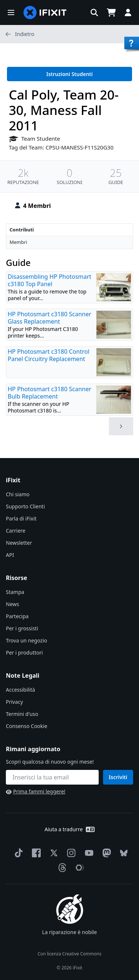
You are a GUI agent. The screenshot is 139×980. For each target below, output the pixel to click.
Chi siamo (18, 494)
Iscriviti (118, 777)
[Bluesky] (122, 853)
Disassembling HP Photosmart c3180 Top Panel (50, 280)
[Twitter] (52, 853)
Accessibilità (21, 690)
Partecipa (17, 616)
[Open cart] (111, 12)
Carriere (16, 531)
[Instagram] (70, 853)
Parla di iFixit (21, 518)
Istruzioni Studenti (69, 74)
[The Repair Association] (78, 868)
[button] (11, 12)
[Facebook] (35, 853)
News (12, 604)
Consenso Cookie (27, 726)
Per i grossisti (22, 628)
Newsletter (19, 543)
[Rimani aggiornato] (52, 777)
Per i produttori (24, 653)
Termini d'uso (22, 714)
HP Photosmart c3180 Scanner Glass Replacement (50, 318)
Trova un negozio (26, 640)
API (10, 555)
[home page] (45, 12)
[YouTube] (88, 853)
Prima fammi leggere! (36, 791)
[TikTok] (17, 853)
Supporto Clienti (25, 506)
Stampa (15, 592)
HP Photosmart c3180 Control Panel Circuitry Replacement (49, 355)
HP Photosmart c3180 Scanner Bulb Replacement (50, 393)
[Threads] (61, 868)
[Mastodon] (105, 853)
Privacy (14, 702)
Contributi (22, 230)
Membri (18, 242)
